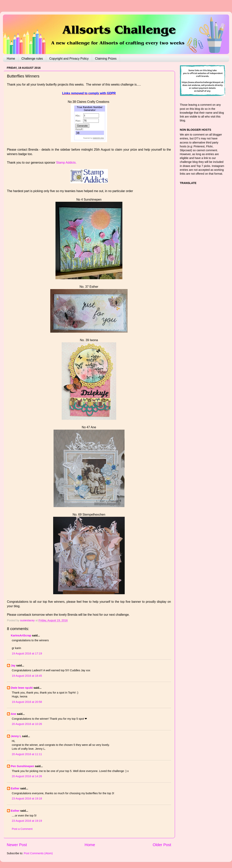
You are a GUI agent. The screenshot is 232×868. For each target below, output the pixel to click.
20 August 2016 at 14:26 (27, 776)
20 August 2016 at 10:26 (27, 724)
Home (11, 59)
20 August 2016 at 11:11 (27, 754)
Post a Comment (22, 829)
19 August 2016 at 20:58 (27, 702)
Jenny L (16, 736)
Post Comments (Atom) (38, 853)
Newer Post (17, 845)
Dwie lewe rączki (22, 688)
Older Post (162, 845)
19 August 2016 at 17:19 (27, 653)
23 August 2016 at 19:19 (27, 821)
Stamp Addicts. (66, 163)
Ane (13, 714)
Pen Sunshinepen (23, 766)
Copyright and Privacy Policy (69, 59)
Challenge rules (32, 59)
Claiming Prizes (106, 59)
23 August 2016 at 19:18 (27, 798)
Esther (15, 788)
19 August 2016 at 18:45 (27, 676)
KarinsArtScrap (21, 635)
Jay (13, 665)
